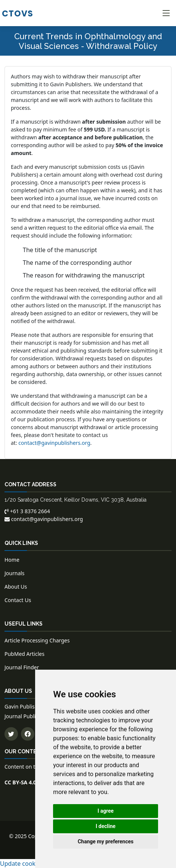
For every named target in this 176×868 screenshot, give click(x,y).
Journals (15, 573)
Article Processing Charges (37, 640)
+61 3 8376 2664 (27, 511)
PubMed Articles (24, 654)
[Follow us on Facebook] (28, 734)
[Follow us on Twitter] (11, 734)
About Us (16, 587)
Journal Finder (22, 667)
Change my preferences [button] (106, 841)
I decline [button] (106, 826)
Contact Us (18, 600)
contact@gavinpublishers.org (54, 443)
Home (12, 560)
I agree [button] (106, 811)
